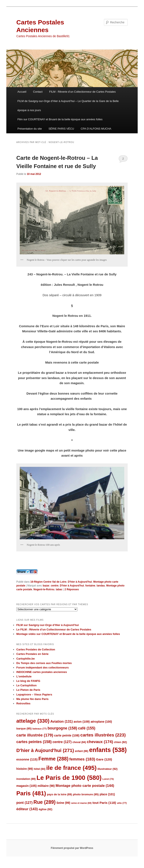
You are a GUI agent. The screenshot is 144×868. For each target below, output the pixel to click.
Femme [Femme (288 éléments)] (53, 759)
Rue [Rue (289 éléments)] (45, 802)
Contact (38, 92)
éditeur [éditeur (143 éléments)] (27, 809)
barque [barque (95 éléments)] (24, 729)
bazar (46, 586)
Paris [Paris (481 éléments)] (31, 793)
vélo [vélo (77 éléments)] (122, 803)
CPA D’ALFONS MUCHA (96, 129)
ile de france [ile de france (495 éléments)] (71, 768)
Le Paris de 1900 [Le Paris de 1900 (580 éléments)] (69, 778)
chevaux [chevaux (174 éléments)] (100, 742)
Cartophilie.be (26, 659)
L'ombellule (24, 676)
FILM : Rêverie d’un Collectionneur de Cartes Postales (82, 92)
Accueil (22, 92)
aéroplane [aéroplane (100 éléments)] (101, 722)
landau (101, 586)
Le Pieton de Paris (28, 690)
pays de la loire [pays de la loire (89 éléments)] (59, 794)
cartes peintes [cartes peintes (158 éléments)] (34, 742)
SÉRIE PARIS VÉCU (61, 129)
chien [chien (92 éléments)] (120, 742)
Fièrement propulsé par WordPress (72, 848)
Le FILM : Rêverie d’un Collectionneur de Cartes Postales (54, 629)
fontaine (90, 586)
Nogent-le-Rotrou (44, 589)
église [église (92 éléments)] (45, 809)
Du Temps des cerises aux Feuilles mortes (44, 663)
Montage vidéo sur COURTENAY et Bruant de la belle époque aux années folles (68, 634)
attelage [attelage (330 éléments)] (33, 721)
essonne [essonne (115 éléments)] (27, 759)
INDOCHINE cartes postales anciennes (42, 672)
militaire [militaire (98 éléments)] (46, 786)
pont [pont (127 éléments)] (24, 803)
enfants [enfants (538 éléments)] (108, 750)
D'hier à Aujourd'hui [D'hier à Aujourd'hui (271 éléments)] (45, 750)
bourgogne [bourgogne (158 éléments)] (62, 728)
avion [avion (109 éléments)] (82, 722)
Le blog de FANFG (28, 681)
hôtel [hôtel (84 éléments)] (40, 769)
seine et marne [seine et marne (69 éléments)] (81, 803)
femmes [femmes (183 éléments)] (82, 759)
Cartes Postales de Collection (36, 649)
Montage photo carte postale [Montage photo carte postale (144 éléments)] (85, 786)
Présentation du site (30, 129)
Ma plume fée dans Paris (32, 699)
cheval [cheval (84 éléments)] (79, 742)
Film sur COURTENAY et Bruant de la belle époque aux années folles (60, 119)
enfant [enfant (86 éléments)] (82, 751)
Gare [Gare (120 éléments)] (104, 759)
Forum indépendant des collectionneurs (43, 668)
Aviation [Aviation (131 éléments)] (62, 721)
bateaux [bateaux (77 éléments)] (40, 729)
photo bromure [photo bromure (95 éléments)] (86, 794)
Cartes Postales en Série (32, 654)
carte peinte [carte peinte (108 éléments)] (67, 735)
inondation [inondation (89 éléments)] (26, 779)
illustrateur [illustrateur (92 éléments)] (107, 769)
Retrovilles (23, 703)
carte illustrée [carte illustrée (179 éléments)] (35, 735)
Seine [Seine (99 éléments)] (63, 803)
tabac (59, 589)
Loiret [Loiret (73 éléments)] (108, 779)
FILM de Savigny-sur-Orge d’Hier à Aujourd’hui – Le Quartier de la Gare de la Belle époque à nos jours (68, 106)
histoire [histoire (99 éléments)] (25, 769)
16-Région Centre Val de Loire (48, 582)
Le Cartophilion (26, 685)
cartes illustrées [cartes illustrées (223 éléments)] (103, 735)
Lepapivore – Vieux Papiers (34, 695)
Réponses (72, 589)
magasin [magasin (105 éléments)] (27, 786)
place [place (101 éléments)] (107, 794)
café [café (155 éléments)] (87, 728)
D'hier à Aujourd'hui (80, 582)
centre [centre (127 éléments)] (62, 742)
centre (55, 586)
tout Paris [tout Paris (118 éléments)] (104, 803)
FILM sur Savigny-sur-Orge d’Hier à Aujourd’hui (48, 625)
